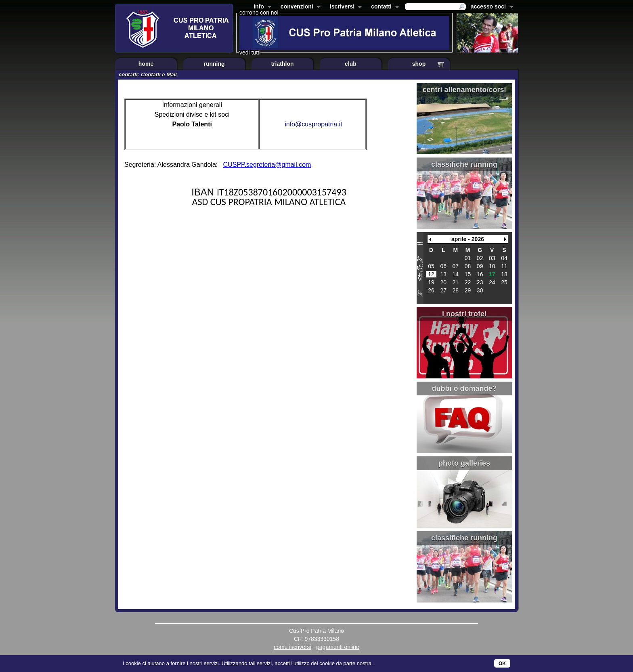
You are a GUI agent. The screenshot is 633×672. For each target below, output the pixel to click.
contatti (383, 7)
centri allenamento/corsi (464, 90)
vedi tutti (250, 52)
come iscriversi (292, 647)
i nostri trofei (464, 314)
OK (502, 664)
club (351, 64)
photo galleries (464, 463)
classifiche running (464, 164)
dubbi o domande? (464, 388)
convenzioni (299, 7)
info (261, 7)
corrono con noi (259, 13)
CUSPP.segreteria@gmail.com (267, 165)
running (214, 64)
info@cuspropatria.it (313, 124)
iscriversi (344, 7)
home (146, 64)
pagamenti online (338, 647)
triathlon (283, 64)
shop (419, 64)
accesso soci (490, 7)
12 (431, 274)
